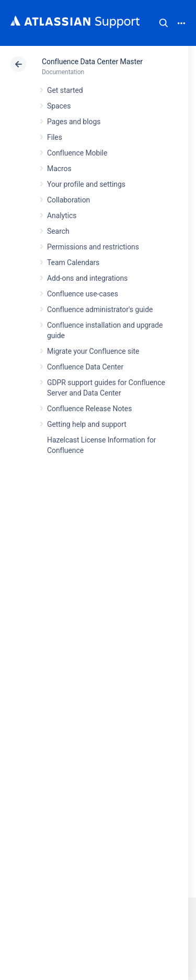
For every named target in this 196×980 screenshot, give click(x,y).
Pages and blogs (74, 122)
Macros (59, 169)
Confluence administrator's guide (100, 309)
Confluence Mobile (77, 153)
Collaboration (68, 200)
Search (164, 23)
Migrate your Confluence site (93, 351)
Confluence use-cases (83, 294)
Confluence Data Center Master (92, 62)
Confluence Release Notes (89, 409)
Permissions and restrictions (93, 247)
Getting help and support (87, 424)
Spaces (59, 106)
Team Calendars (73, 262)
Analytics (62, 216)
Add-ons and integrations (87, 278)
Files (55, 137)
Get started (65, 90)
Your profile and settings (86, 184)
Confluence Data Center (85, 367)
